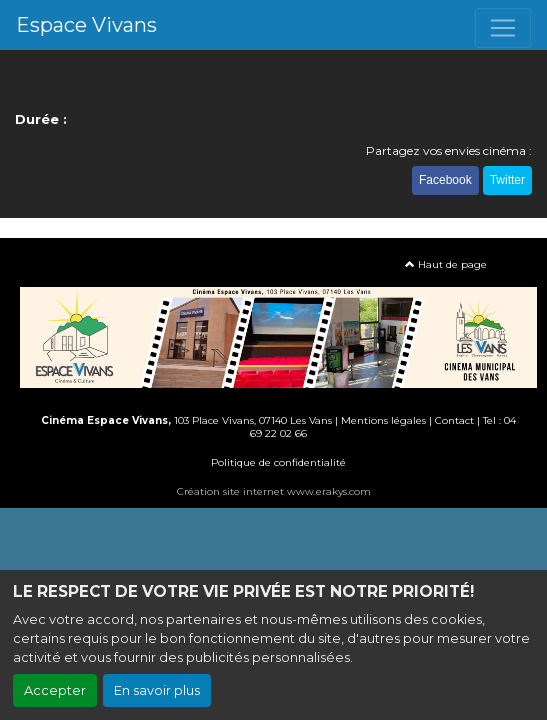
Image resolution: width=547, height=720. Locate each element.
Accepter (55, 690)
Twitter (507, 180)
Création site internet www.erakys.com (274, 491)
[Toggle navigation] (503, 28)
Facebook (445, 180)
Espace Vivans (86, 25)
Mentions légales (383, 420)
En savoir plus (157, 690)
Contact (454, 420)
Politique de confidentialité (278, 462)
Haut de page (446, 264)
